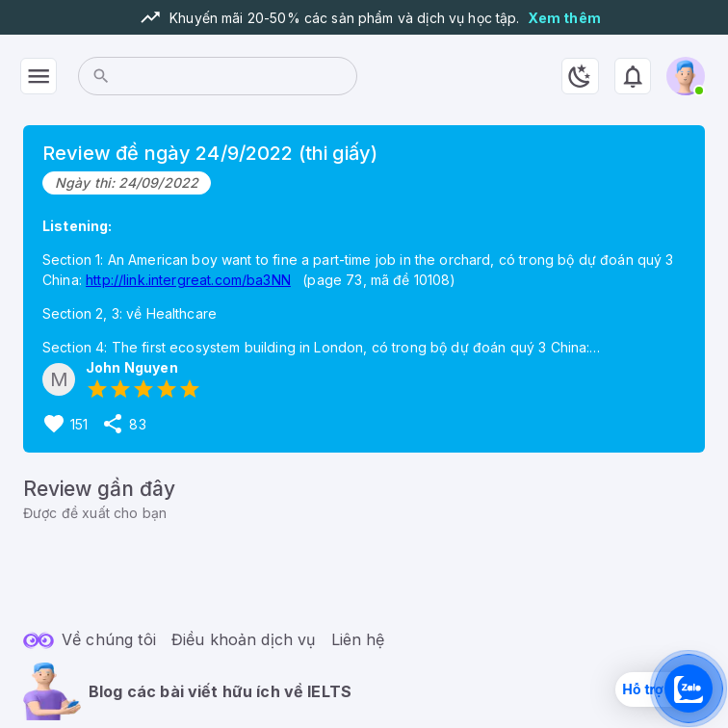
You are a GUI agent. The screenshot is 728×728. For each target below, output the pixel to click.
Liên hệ (358, 639)
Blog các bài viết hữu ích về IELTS (220, 691)
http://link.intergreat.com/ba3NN (188, 280)
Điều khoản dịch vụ (244, 639)
